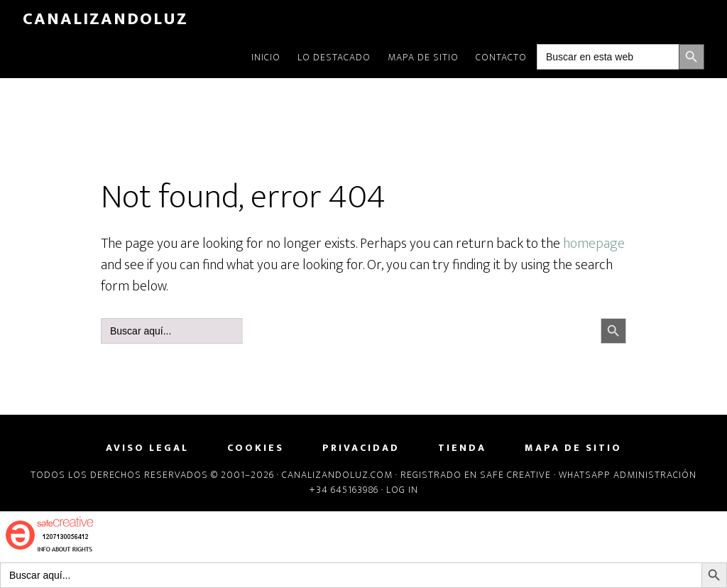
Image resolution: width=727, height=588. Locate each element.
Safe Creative (515, 475)
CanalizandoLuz (105, 19)
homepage (594, 244)
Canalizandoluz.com (337, 475)
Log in (402, 490)
